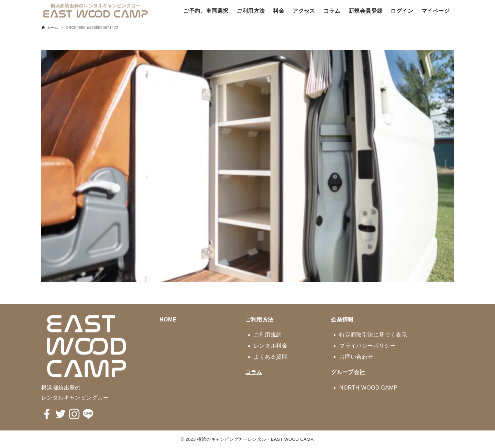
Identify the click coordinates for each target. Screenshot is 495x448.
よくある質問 (271, 357)
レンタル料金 (271, 346)
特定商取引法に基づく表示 (373, 335)
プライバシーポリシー (367, 346)
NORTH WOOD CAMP (368, 388)
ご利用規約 (268, 335)
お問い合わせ (356, 357)
